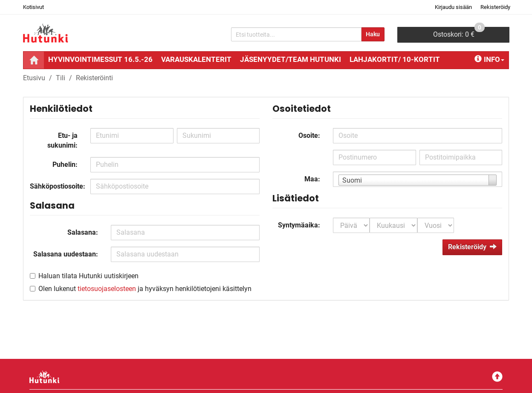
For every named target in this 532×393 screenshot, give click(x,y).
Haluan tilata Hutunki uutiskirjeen (88, 276)
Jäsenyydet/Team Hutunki (291, 59)
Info (489, 59)
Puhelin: (65, 164)
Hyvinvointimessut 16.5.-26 (100, 59)
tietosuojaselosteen (107, 289)
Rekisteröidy (495, 7)
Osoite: (309, 135)
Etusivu (34, 78)
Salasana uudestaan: (66, 254)
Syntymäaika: (299, 225)
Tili (61, 78)
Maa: (312, 179)
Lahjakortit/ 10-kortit (395, 59)
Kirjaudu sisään (453, 7)
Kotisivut (33, 7)
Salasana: (83, 232)
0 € (459, 33)
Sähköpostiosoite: (57, 186)
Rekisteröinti (94, 78)
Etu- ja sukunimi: (62, 140)
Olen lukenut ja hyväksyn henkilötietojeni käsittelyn (145, 289)
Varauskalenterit (196, 59)
